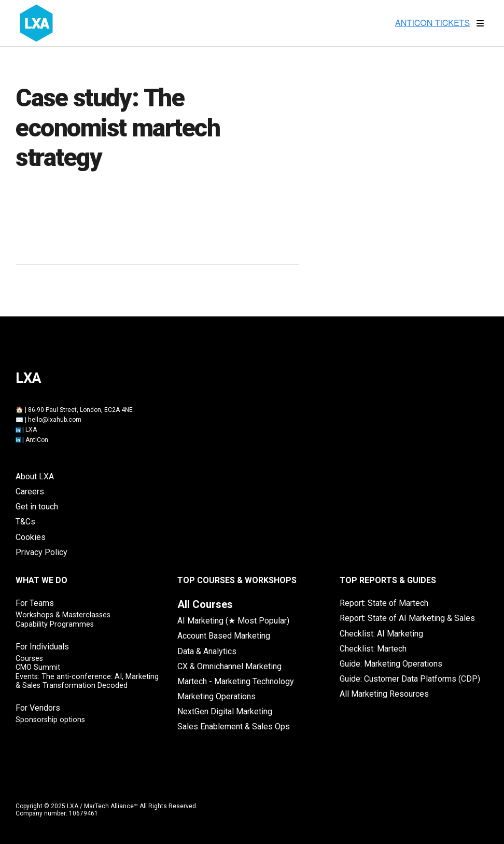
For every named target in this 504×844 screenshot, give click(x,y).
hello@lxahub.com (55, 420)
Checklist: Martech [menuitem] (373, 649)
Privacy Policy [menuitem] (41, 552)
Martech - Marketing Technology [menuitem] (236, 681)
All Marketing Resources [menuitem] (384, 694)
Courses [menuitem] (29, 659)
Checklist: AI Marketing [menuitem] (381, 634)
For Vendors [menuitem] (38, 708)
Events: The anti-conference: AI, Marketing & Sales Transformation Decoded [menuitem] (87, 681)
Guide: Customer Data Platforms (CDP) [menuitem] (410, 679)
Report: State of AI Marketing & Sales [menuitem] (407, 618)
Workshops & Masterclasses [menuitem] (63, 615)
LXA (31, 430)
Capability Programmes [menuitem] (55, 624)
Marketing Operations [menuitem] (216, 696)
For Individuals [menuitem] (42, 647)
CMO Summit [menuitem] (38, 667)
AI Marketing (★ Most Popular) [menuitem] (233, 621)
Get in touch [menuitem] (37, 507)
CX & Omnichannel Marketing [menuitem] (229, 666)
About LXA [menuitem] (35, 476)
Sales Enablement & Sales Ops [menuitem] (234, 727)
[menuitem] (205, 604)
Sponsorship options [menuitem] (50, 720)
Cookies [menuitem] (31, 537)
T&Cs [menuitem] (25, 522)
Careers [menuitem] (30, 492)
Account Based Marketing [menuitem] (224, 636)
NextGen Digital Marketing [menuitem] (225, 711)
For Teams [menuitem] (35, 603)
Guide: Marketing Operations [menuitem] (391, 664)
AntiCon (37, 440)
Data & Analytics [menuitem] (207, 651)
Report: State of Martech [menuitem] (384, 603)
